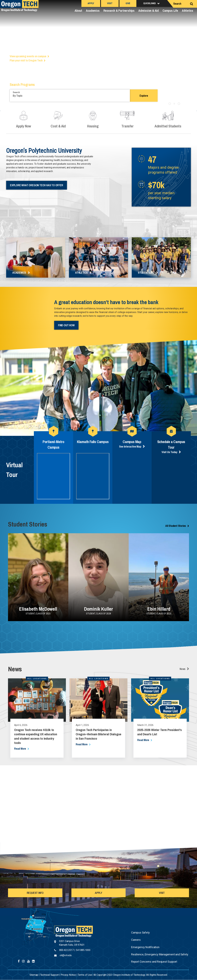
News (183, 669)
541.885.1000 (83, 950)
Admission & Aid (149, 11)
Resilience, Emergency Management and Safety (160, 954)
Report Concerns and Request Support (154, 962)
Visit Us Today (169, 452)
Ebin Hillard (159, 609)
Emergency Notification (145, 947)
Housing (93, 122)
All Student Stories (176, 526)
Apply (91, 3)
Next (192, 57)
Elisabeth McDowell (38, 609)
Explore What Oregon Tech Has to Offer (37, 185)
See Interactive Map (130, 447)
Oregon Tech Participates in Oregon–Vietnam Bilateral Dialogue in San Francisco (98, 734)
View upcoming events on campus (28, 56)
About (78, 11)
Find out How (66, 325)
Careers (136, 940)
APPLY (98, 893)
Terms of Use (85, 975)
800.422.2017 (66, 950)
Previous (5, 57)
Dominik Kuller (98, 609)
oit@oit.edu (66, 955)
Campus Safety (140, 933)
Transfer (128, 122)
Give (128, 3)
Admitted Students (168, 122)
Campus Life (170, 11)
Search (177, 4)
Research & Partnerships (119, 11)
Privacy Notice (68, 975)
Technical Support (49, 975)
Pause (185, 103)
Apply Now (23, 122)
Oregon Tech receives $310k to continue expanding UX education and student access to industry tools (36, 736)
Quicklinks (150, 3)
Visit (110, 3)
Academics (93, 11)
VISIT (162, 893)
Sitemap (34, 975)
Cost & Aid (58, 122)
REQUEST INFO (35, 893)
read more (20, 749)
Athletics (188, 11)
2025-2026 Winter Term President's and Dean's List (159, 732)
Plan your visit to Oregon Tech (26, 60)
